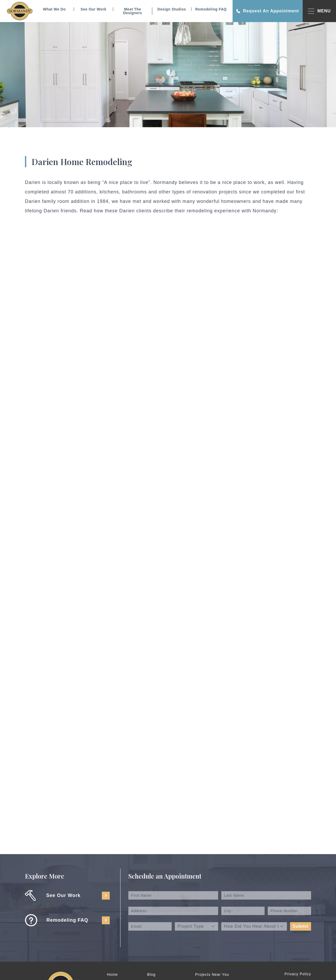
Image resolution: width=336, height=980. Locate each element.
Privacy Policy (298, 974)
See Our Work (93, 9)
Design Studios (172, 9)
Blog (151, 974)
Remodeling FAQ (211, 9)
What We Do (54, 9)
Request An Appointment (268, 11)
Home (112, 974)
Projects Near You (212, 974)
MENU (319, 11)
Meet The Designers (133, 11)
